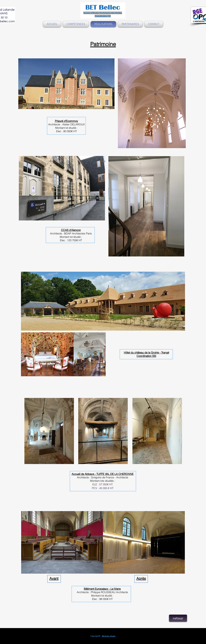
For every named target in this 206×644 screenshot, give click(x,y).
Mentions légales (109, 636)
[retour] (178, 618)
